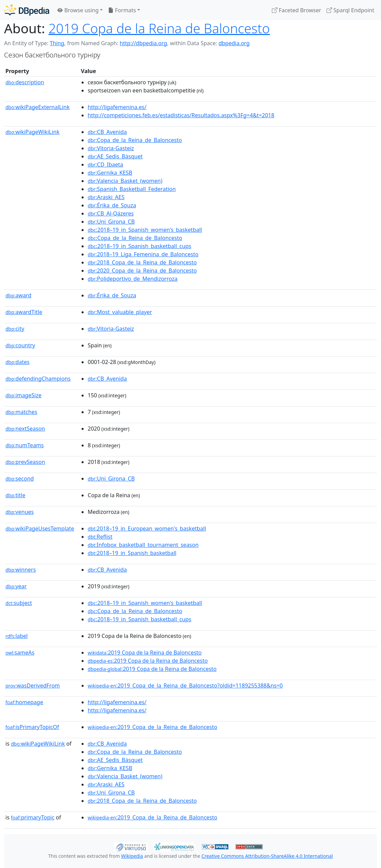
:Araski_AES (106, 197)
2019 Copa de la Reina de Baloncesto (159, 28)
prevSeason (25, 462)
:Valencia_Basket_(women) (125, 181)
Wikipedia (132, 856)
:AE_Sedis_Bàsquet (115, 156)
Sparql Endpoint (350, 10)
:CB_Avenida (107, 132)
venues (20, 512)
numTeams (25, 445)
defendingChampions (38, 379)
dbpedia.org (234, 43)
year (16, 586)
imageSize (23, 395)
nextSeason (25, 429)
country (20, 345)
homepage (24, 702)
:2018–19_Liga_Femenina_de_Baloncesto (143, 254)
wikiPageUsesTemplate (40, 528)
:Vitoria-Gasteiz (111, 148)
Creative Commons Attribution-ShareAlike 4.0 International (267, 856)
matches (21, 412)
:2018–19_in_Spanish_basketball (132, 553)
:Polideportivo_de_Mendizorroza (133, 279)
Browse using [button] (78, 10)
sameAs (20, 653)
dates (18, 362)
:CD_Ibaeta (105, 164)
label (17, 636)
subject (19, 603)
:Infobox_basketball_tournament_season (143, 545)
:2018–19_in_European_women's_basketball (147, 528)
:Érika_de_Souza (112, 205)
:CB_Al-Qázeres (111, 213)
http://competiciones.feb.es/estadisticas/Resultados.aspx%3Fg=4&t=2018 (181, 115)
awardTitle (24, 312)
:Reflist (100, 537)
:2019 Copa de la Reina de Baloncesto (145, 653)
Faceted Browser (297, 10)
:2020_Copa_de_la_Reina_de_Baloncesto (142, 271)
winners (21, 570)
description (25, 82)
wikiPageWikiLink (32, 132)
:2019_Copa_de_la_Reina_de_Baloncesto (152, 727)
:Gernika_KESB (110, 173)
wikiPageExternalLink (38, 107)
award (18, 295)
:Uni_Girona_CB (111, 222)
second (20, 479)
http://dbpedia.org (143, 43)
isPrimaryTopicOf (32, 727)
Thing (57, 43)
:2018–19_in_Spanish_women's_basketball (145, 230)
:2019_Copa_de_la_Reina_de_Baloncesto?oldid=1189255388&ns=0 (185, 685)
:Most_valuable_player (120, 312)
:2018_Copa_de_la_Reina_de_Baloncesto (142, 262)
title (15, 495)
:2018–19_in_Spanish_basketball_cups (140, 246)
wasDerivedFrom (33, 685)
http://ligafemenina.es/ (117, 107)
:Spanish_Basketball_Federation (132, 189)
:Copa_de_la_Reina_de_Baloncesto (135, 140)
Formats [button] (122, 10)
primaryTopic (33, 817)
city (15, 329)
